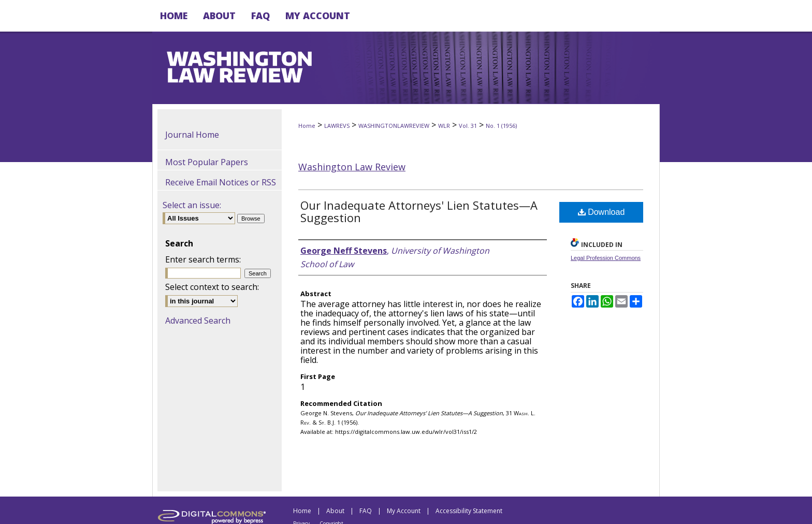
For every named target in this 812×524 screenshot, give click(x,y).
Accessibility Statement (469, 511)
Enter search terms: (203, 259)
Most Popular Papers (207, 162)
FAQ (366, 511)
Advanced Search (198, 321)
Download (601, 212)
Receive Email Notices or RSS (221, 182)
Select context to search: (212, 287)
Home (307, 126)
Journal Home (192, 135)
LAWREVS (337, 126)
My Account (404, 511)
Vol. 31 (468, 126)
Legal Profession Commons (606, 258)
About (335, 511)
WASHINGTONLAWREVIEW (394, 126)
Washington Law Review (352, 167)
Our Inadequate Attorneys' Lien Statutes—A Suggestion (419, 211)
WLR (444, 126)
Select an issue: (192, 205)
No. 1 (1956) (501, 126)
